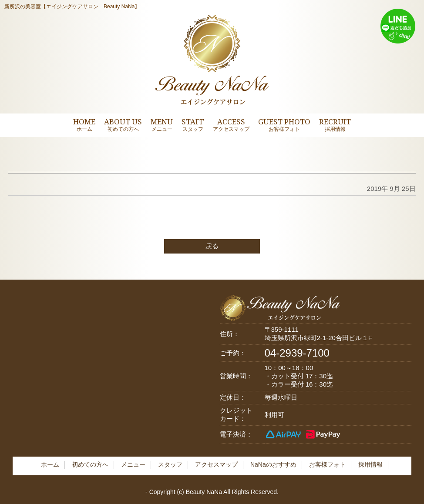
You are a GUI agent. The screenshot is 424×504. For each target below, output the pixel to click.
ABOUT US (123, 125)
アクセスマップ (216, 464)
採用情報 (370, 464)
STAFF (193, 125)
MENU (162, 125)
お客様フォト (327, 464)
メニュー (133, 464)
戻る (212, 246)
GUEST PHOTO (284, 125)
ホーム (50, 464)
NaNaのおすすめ (273, 464)
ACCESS (231, 125)
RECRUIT (335, 125)
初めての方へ (90, 464)
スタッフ (170, 464)
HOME (84, 125)
